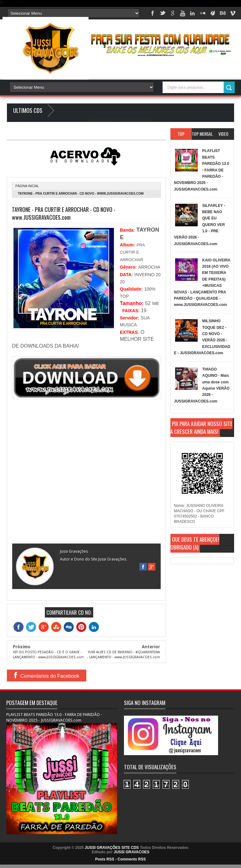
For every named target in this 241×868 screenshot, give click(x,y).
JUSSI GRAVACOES (131, 852)
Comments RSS (132, 859)
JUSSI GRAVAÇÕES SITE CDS (112, 848)
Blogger (145, 119)
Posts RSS (105, 859)
